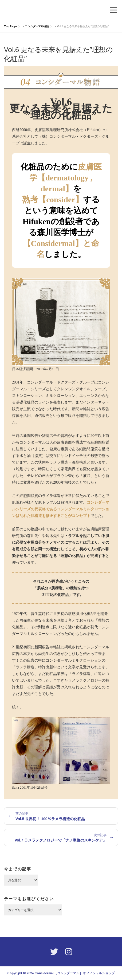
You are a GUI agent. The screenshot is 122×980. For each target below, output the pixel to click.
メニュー (113, 10)
